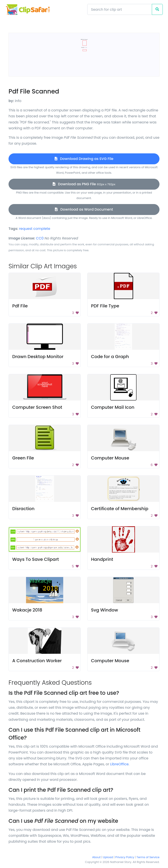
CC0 (40, 238)
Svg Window (104, 610)
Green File (23, 458)
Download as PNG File (84, 184)
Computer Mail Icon (113, 407)
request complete (35, 229)
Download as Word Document (84, 209)
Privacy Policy (125, 857)
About (96, 857)
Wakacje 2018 (27, 610)
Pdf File (20, 306)
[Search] (120, 9)
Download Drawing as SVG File (84, 159)
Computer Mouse (110, 458)
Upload (108, 857)
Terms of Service (148, 857)
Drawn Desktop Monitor (38, 357)
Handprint (102, 559)
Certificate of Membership (120, 509)
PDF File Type (105, 306)
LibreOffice (119, 764)
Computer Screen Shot (37, 407)
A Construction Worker (37, 661)
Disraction (23, 509)
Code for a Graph (110, 357)
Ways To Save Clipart (36, 559)
